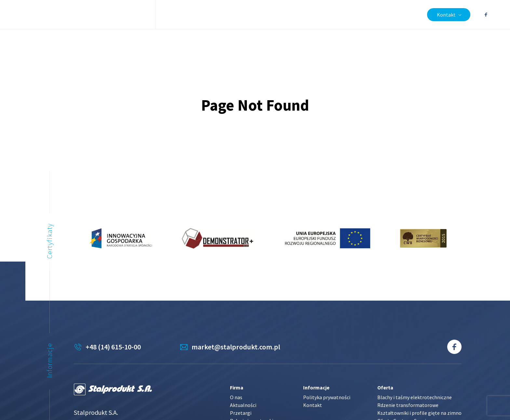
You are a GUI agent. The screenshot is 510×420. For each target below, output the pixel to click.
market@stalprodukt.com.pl (236, 347)
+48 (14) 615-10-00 (113, 347)
